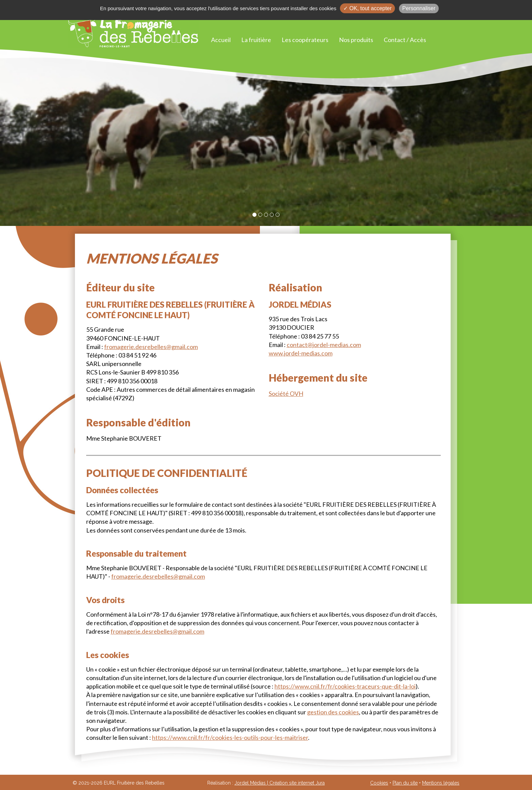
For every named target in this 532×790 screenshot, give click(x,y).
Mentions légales (441, 783)
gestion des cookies (333, 712)
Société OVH (286, 393)
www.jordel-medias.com (301, 353)
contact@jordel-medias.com (324, 345)
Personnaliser (419, 8)
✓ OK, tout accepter (367, 8)
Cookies (379, 783)
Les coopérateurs (305, 40)
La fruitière (256, 40)
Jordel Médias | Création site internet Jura (280, 783)
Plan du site (405, 783)
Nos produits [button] (356, 40)
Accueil (221, 40)
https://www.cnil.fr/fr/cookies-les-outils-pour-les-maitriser (230, 737)
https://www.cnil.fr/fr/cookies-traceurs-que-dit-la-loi (345, 686)
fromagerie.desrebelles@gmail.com (151, 347)
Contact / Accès (405, 40)
